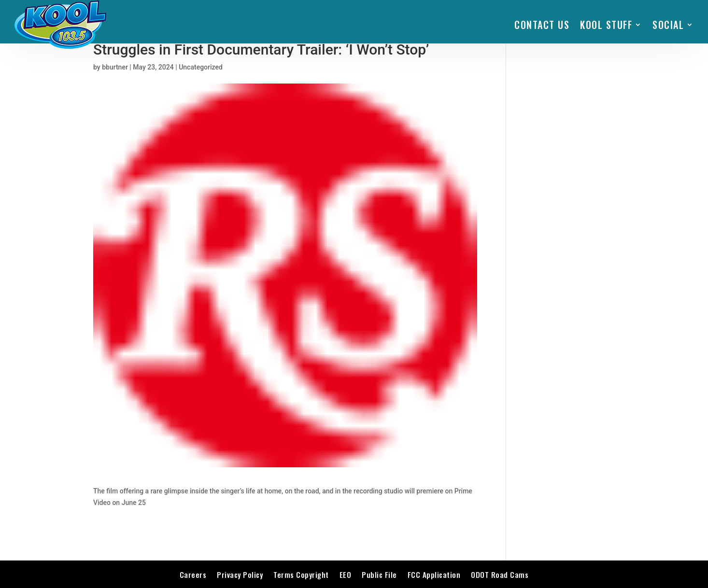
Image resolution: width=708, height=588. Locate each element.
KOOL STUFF (606, 25)
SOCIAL (668, 25)
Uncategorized (201, 67)
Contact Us (542, 25)
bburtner (115, 67)
